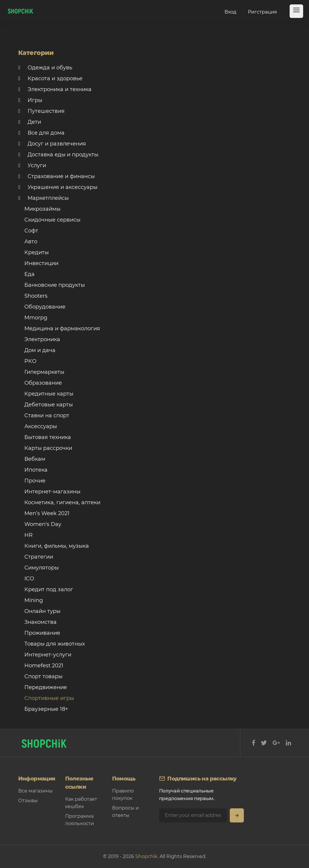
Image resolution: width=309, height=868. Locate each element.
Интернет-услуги (45, 655)
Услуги (32, 165)
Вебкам (32, 459)
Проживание (39, 633)
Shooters (33, 296)
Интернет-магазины (49, 492)
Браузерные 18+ (43, 709)
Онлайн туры (39, 611)
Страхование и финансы (57, 176)
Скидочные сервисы (49, 220)
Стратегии (36, 557)
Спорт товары (40, 676)
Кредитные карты (46, 394)
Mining (31, 600)
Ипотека (33, 470)
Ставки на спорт (44, 415)
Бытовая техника (45, 437)
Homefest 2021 (41, 666)
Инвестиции (38, 263)
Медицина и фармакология (59, 329)
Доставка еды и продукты (59, 155)
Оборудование (42, 307)
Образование (40, 383)
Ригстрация (262, 12)
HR (26, 535)
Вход (230, 12)
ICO (26, 579)
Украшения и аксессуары (58, 187)
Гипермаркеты (41, 372)
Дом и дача (37, 350)
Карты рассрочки (45, 448)
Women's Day (40, 524)
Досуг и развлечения (52, 144)
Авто (28, 242)
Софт (28, 231)
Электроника (39, 339)
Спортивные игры (46, 698)
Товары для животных (52, 644)
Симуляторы (39, 568)
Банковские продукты (52, 285)
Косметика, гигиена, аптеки (59, 502)
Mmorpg (33, 318)
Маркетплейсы (44, 198)
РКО (27, 361)
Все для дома (42, 133)
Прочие (32, 481)
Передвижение (43, 687)
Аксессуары (38, 426)
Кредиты (34, 252)
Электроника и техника (55, 89)
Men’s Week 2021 (44, 513)
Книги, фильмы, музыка (54, 546)
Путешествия (42, 111)
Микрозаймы (39, 209)
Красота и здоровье (51, 78)
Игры (31, 100)
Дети (30, 122)
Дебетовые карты (46, 405)
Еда (27, 274)
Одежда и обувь (45, 68)
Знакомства (38, 622)
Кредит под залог (46, 589)
